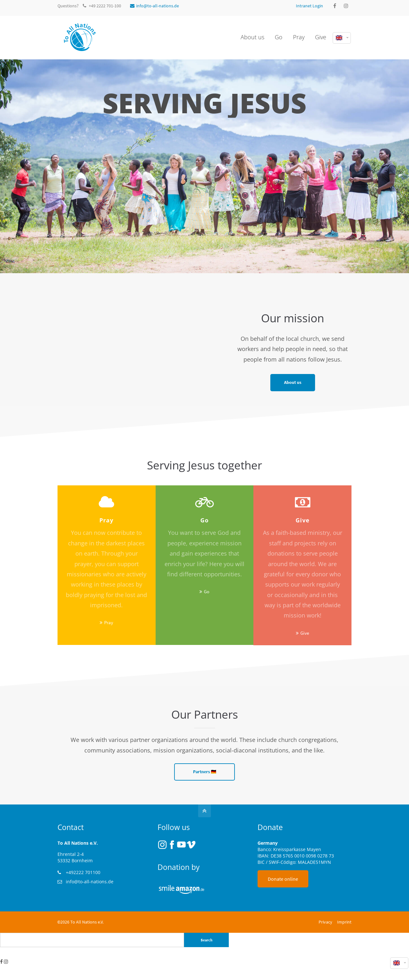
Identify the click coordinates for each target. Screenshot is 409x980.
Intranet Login (309, 6)
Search (207, 940)
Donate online (283, 879)
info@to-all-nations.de (154, 6)
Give (305, 633)
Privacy (325, 922)
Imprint (344, 922)
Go (207, 591)
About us (293, 382)
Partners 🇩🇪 (205, 772)
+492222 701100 (83, 872)
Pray (109, 622)
